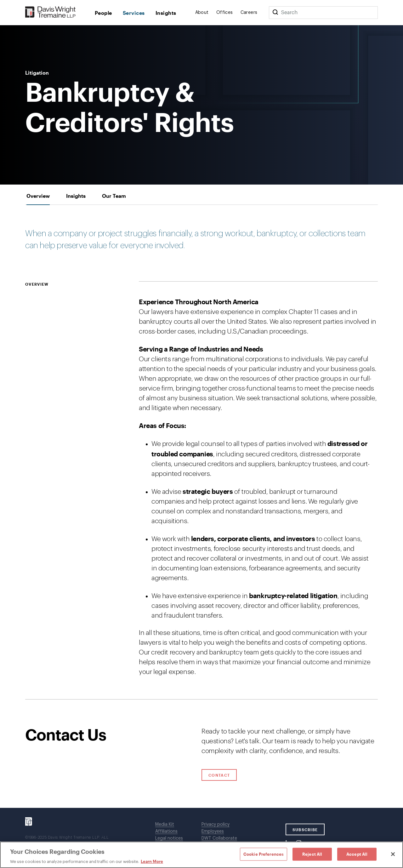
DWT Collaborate (219, 838)
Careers (249, 13)
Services (134, 13)
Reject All (312, 854)
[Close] (393, 854)
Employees (213, 831)
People (103, 13)
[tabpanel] (201, 452)
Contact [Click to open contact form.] (219, 775)
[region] (201, 855)
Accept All (357, 854)
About (202, 13)
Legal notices (169, 838)
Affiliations (166, 831)
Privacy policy (216, 825)
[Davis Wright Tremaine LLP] (51, 12)
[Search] (275, 13)
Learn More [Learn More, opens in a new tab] (152, 861)
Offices (225, 13)
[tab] (38, 196)
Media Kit (165, 825)
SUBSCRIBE (305, 830)
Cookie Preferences (264, 854)
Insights (166, 13)
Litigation (37, 73)
